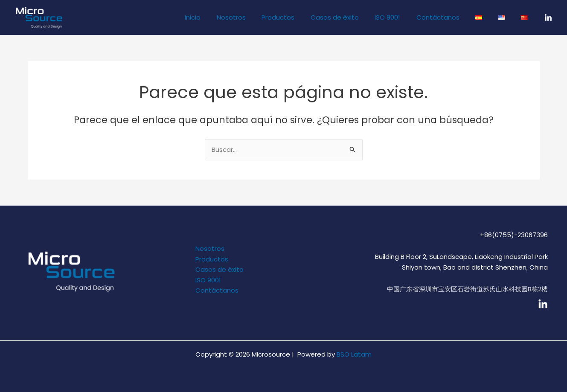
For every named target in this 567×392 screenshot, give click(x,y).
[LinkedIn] (548, 18)
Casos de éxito (352, 17)
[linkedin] (543, 304)
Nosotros (255, 17)
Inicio (220, 17)
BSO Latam (354, 354)
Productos (299, 17)
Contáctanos (449, 17)
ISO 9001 (402, 17)
